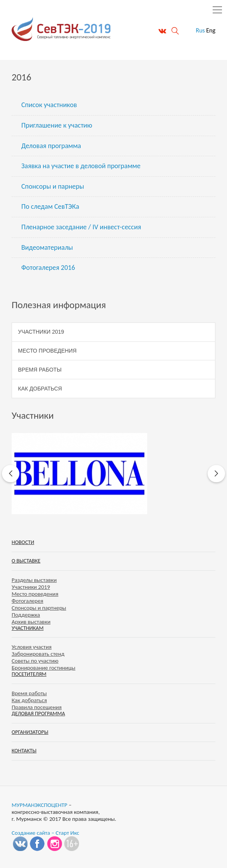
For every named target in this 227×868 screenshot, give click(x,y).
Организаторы (30, 732)
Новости (23, 542)
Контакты (24, 751)
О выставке (26, 561)
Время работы (40, 370)
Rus (200, 30)
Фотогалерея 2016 (48, 268)
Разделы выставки (34, 580)
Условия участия (32, 647)
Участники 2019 (41, 332)
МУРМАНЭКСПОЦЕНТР (40, 805)
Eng (211, 30)
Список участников (49, 105)
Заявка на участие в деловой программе (81, 166)
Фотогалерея (28, 601)
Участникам (28, 628)
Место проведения (47, 351)
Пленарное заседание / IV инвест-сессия (81, 227)
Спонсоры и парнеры (53, 186)
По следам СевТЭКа (50, 206)
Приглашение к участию (57, 125)
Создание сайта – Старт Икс (45, 833)
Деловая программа (51, 146)
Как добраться (40, 389)
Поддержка (26, 615)
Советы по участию (35, 661)
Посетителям (29, 674)
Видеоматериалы (47, 247)
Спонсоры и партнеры (39, 608)
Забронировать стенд (38, 654)
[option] (113, 474)
